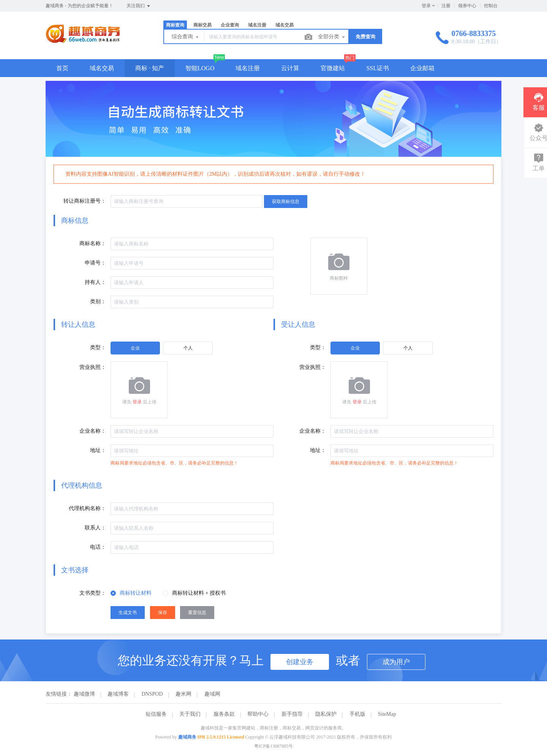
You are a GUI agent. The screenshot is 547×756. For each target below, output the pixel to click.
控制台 (491, 6)
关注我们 (139, 6)
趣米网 (183, 694)
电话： (98, 547)
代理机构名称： (87, 508)
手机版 (357, 714)
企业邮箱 (422, 68)
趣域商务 (187, 737)
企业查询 (230, 25)
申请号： (95, 263)
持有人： (95, 282)
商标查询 (175, 25)
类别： (98, 302)
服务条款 (224, 714)
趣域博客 (118, 694)
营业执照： (93, 367)
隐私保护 (326, 714)
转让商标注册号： (85, 201)
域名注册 (257, 25)
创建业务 (300, 662)
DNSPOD (152, 694)
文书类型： (93, 593)
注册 (446, 6)
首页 (62, 68)
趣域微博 (84, 694)
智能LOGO (200, 68)
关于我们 (190, 714)
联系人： (95, 528)
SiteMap (387, 714)
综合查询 (186, 37)
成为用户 (396, 662)
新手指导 (292, 714)
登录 (426, 6)
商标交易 (202, 25)
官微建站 (333, 68)
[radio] (135, 348)
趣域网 (212, 694)
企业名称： (93, 431)
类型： (98, 347)
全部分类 (332, 37)
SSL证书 (378, 68)
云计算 (290, 68)
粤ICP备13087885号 (274, 746)
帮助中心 (258, 714)
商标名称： (93, 243)
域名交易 (285, 25)
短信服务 (156, 714)
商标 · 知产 (150, 68)
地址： (98, 450)
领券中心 (467, 6)
